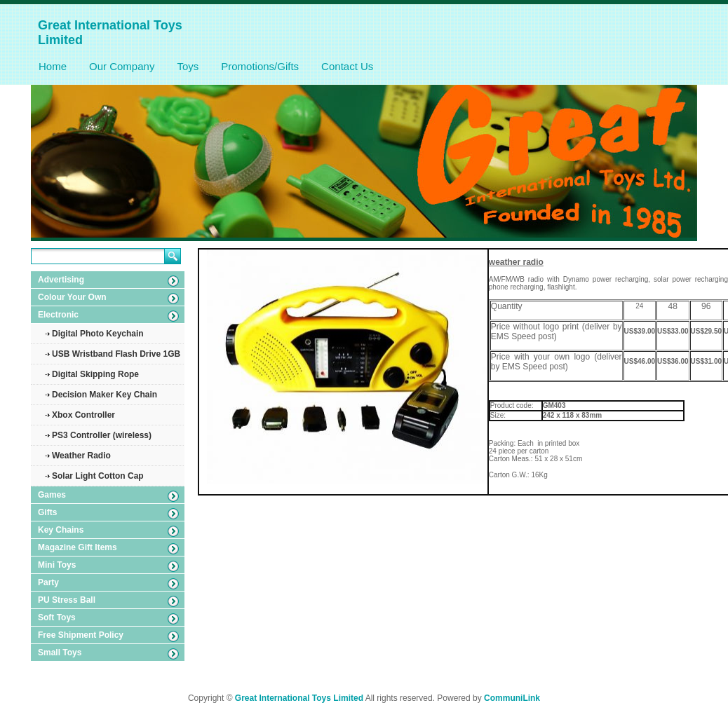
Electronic (58, 315)
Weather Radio (81, 456)
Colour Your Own (72, 297)
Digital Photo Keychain (98, 334)
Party (48, 582)
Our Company (122, 66)
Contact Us (347, 66)
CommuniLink (512, 698)
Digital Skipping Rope (95, 374)
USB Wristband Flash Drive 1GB (116, 354)
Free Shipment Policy (81, 635)
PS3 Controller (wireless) (102, 435)
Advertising (61, 280)
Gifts (47, 512)
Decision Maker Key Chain (105, 395)
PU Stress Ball (67, 600)
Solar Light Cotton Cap (98, 476)
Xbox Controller (83, 415)
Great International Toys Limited (299, 698)
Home (53, 66)
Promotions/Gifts (260, 66)
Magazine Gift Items (77, 547)
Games (52, 495)
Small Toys (60, 653)
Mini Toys (57, 565)
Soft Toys (57, 617)
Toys (188, 66)
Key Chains (61, 530)
